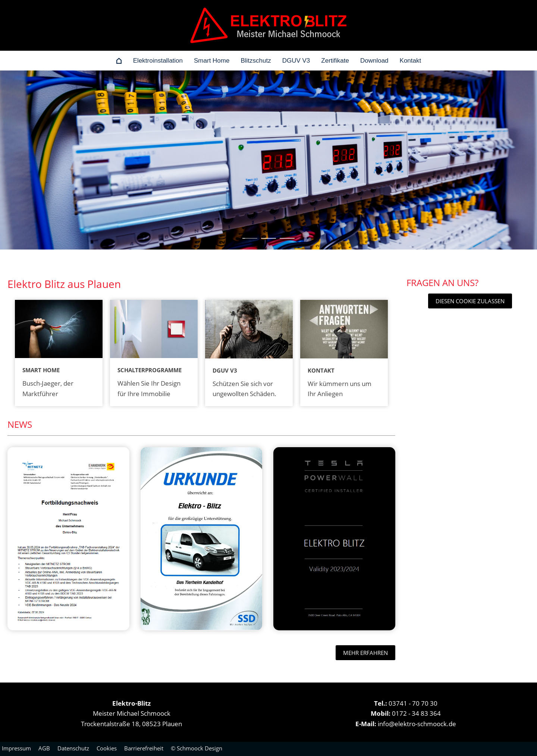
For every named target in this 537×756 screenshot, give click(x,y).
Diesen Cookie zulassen (470, 301)
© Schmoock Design (197, 748)
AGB (44, 748)
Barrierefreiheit (144, 748)
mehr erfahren (365, 653)
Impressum (16, 748)
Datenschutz (73, 748)
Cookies (107, 748)
